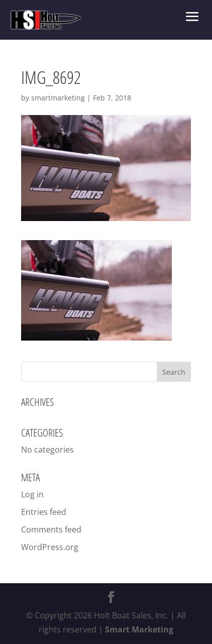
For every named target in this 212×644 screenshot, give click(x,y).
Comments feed (51, 529)
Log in (32, 494)
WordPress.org (50, 547)
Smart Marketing (139, 629)
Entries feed (44, 512)
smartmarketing (58, 98)
